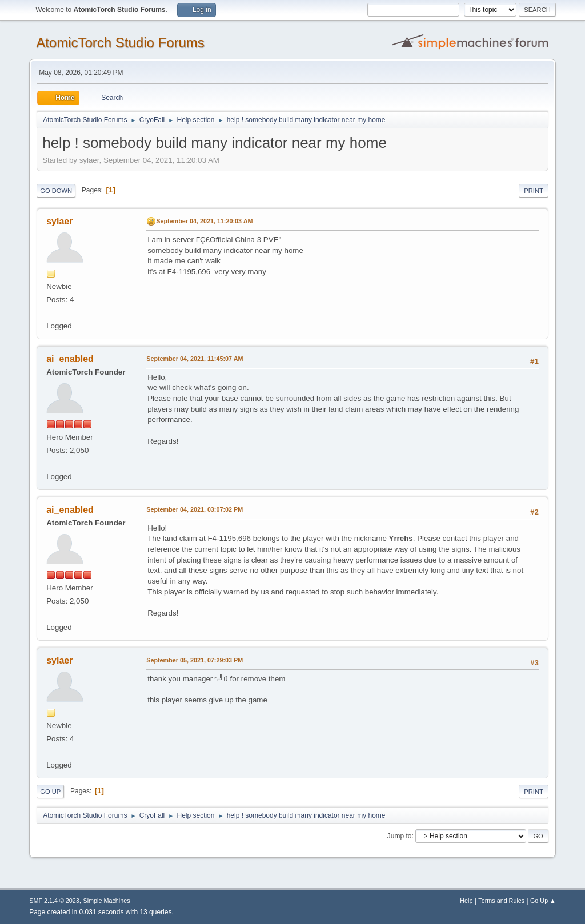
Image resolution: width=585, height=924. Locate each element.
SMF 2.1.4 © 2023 (54, 901)
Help (466, 901)
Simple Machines (107, 901)
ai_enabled (70, 359)
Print (534, 191)
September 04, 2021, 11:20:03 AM (204, 221)
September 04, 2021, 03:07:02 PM (195, 509)
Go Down (56, 191)
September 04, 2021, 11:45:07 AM (195, 359)
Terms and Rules (501, 901)
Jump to (400, 836)
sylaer (59, 221)
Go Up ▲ (543, 901)
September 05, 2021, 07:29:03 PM (195, 660)
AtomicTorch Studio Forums (120, 43)
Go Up (50, 792)
